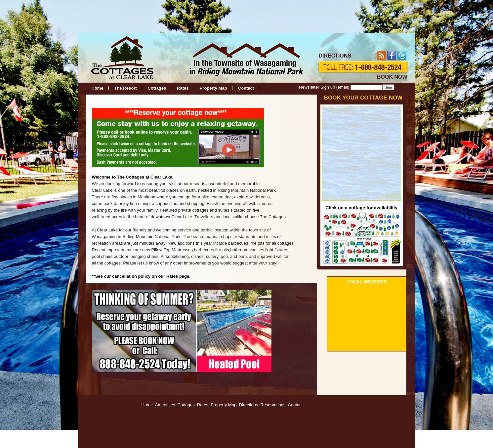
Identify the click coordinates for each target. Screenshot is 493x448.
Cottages (157, 88)
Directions (248, 405)
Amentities (165, 405)
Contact (246, 88)
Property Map (213, 88)
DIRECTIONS (335, 56)
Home (98, 88)
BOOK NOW (392, 77)
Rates (183, 88)
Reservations (273, 405)
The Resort (126, 88)
